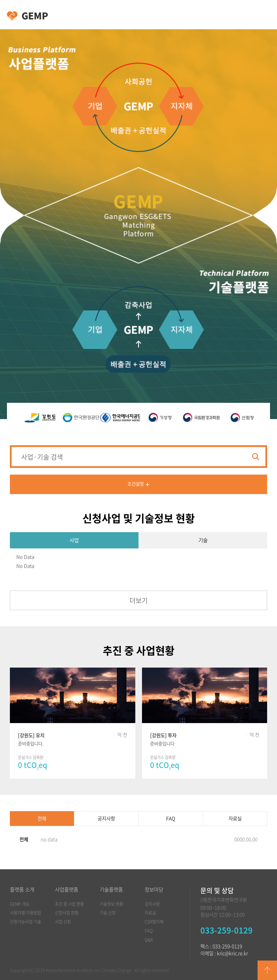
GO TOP (267, 970)
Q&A (149, 940)
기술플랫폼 (111, 889)
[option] (40, 418)
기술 (203, 540)
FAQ (171, 818)
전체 (42, 818)
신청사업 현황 (67, 913)
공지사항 (106, 818)
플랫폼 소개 (22, 889)
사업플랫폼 (66, 889)
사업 (74, 540)
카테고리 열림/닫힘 (260, 15)
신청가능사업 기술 (25, 922)
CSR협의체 (154, 922)
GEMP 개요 (20, 904)
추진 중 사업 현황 (69, 904)
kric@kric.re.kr (232, 953)
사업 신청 (63, 922)
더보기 (139, 600)
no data (49, 839)
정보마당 (154, 889)
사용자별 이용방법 (25, 913)
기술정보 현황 (111, 904)
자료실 (235, 818)
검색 (256, 457)
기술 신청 (108, 913)
